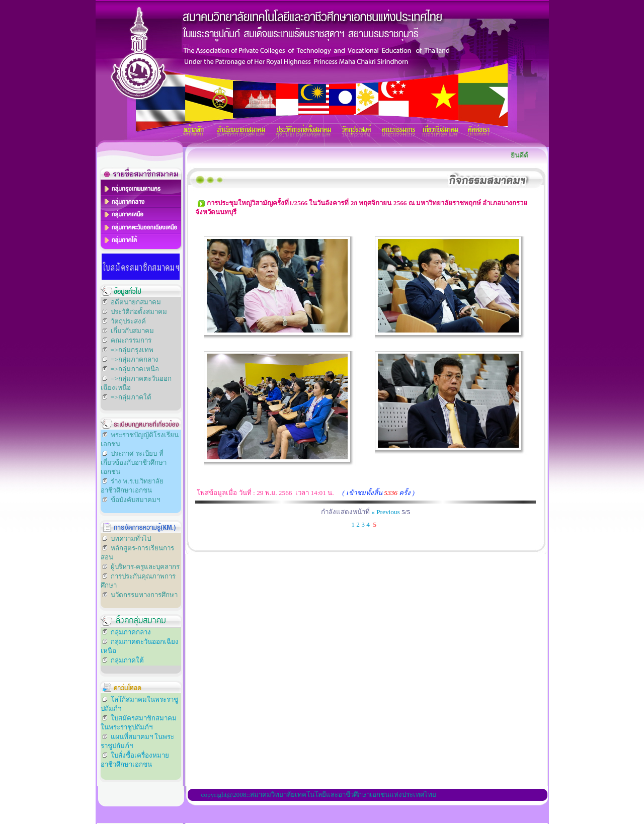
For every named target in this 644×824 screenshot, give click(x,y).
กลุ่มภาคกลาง (131, 632)
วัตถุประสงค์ (128, 321)
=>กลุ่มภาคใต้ (131, 397)
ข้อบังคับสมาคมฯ (135, 500)
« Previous (386, 512)
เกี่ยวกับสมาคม (132, 331)
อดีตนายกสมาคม (136, 302)
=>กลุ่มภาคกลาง (135, 359)
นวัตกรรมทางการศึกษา (144, 595)
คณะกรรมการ (131, 340)
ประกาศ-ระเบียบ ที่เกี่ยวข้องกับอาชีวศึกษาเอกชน (134, 463)
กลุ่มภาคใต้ (127, 660)
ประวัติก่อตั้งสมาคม (139, 312)
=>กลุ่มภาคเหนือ (135, 369)
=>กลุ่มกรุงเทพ (132, 350)
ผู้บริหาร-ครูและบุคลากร (145, 567)
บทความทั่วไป (131, 539)
